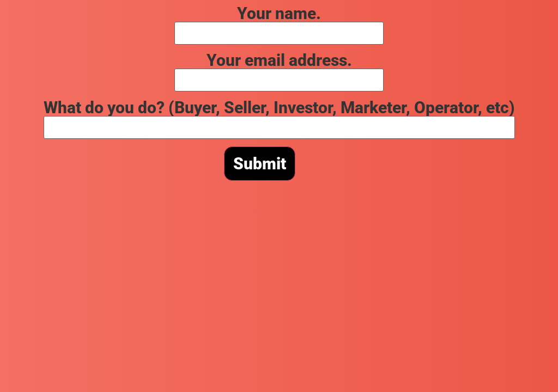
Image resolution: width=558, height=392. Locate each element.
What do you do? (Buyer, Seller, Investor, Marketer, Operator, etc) (279, 117)
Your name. (279, 23)
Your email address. (279, 69)
